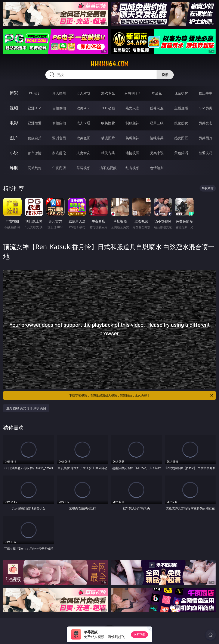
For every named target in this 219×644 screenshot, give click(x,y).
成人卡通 (83, 123)
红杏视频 (132, 168)
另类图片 (206, 138)
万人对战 (83, 93)
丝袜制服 (157, 108)
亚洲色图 (59, 138)
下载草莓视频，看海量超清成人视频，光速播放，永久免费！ (141, 395)
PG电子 (35, 93)
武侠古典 (108, 153)
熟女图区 (181, 138)
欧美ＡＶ (83, 108)
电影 (14, 123)
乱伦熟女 (181, 123)
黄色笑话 (181, 153)
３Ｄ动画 (108, 108)
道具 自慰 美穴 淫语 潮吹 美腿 (26, 408)
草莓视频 (83, 168)
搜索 (165, 75)
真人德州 (59, 93)
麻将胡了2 (132, 93)
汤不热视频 (108, 168)
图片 (14, 138)
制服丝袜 (132, 123)
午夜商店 (59, 168)
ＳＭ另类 (206, 108)
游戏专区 (108, 93)
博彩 (14, 93)
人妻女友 (83, 153)
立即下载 (139, 634)
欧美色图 (83, 138)
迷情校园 (132, 153)
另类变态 (206, 123)
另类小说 (157, 153)
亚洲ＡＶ (35, 108)
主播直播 (181, 108)
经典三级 (157, 123)
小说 (14, 153)
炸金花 (157, 93)
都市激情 (35, 153)
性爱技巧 (206, 153)
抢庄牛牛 (206, 93)
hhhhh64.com (109, 64)
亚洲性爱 (35, 123)
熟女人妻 (132, 108)
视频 (14, 108)
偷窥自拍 (35, 138)
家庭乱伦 (59, 153)
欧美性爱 (108, 123)
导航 (14, 168)
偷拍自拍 (59, 123)
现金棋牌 (181, 93)
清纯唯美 (157, 138)
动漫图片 (108, 138)
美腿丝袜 (132, 138)
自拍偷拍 (59, 108)
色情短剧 (157, 168)
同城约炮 (35, 168)
